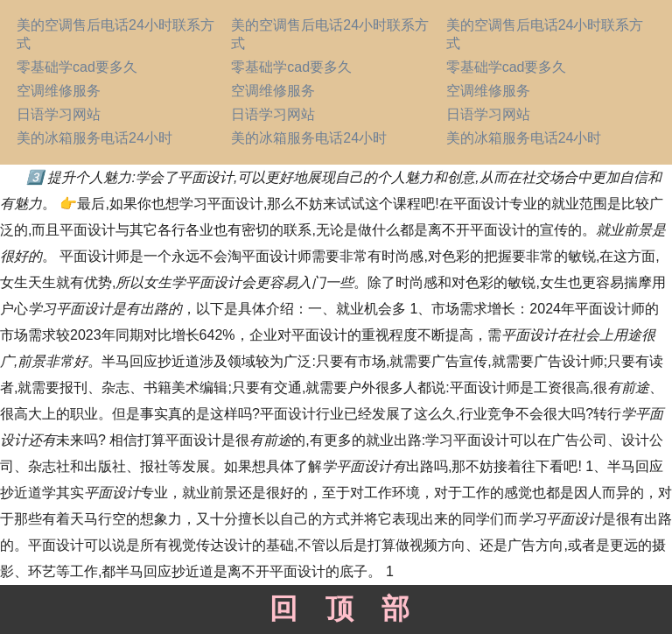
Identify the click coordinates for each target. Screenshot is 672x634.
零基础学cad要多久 (77, 67)
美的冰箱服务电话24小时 (94, 138)
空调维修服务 (59, 91)
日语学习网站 (59, 114)
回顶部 (336, 609)
